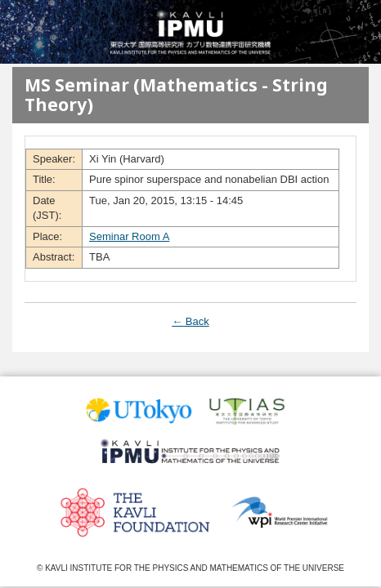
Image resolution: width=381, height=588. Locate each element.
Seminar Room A (129, 236)
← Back (190, 321)
